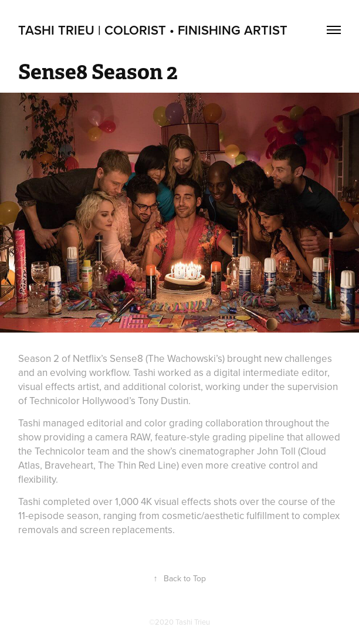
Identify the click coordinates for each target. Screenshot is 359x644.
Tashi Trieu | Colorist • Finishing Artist (153, 30)
